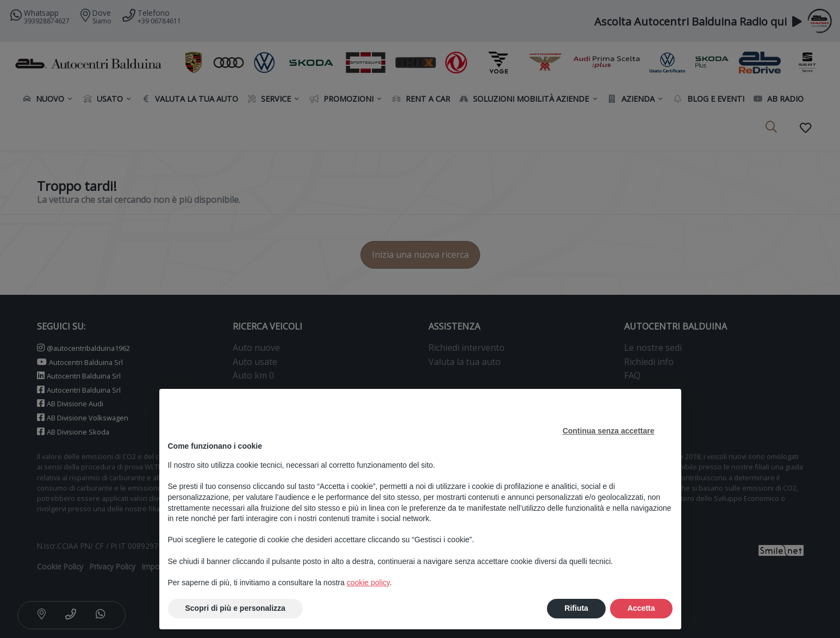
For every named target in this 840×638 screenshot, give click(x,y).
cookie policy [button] (368, 583)
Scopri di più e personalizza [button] (235, 608)
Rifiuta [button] (576, 608)
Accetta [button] (641, 608)
